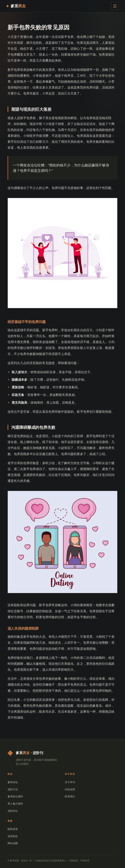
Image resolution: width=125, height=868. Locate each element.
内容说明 (70, 789)
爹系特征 (13, 782)
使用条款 (13, 836)
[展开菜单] (115, 6)
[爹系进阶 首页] (16, 6)
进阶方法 (13, 789)
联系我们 (70, 796)
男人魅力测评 (15, 804)
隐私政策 (13, 829)
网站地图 (13, 843)
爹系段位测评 (15, 796)
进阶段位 (13, 811)
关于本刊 (70, 782)
